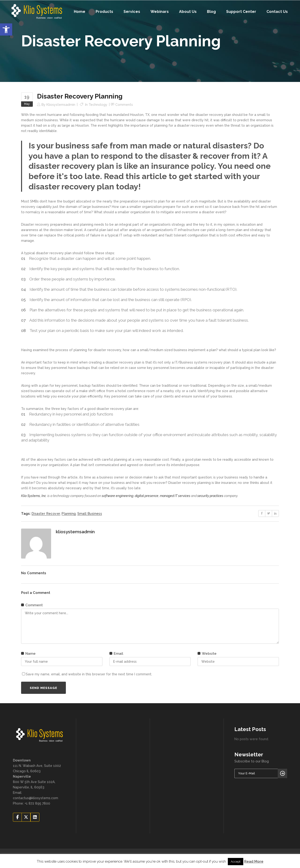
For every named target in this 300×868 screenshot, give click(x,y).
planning (69, 514)
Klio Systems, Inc (34, 496)
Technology (98, 105)
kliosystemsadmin (61, 105)
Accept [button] (236, 862)
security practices (210, 496)
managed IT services (175, 496)
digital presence (147, 496)
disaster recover (46, 514)
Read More (254, 861)
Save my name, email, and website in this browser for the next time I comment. (89, 674)
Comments (124, 105)
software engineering (118, 496)
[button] (6, 29)
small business (90, 514)
